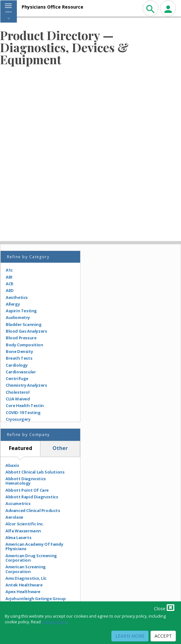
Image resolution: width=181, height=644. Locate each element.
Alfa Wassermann (23, 531)
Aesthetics (17, 297)
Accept (163, 636)
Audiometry (18, 317)
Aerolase (14, 517)
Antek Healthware (24, 585)
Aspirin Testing (21, 311)
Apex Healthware (23, 592)
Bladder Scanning (24, 324)
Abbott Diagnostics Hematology (26, 481)
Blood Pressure (21, 338)
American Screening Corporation (26, 569)
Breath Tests (19, 358)
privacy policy (54, 622)
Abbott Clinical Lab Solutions (35, 472)
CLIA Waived (18, 399)
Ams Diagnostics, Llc (26, 578)
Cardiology (17, 365)
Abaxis (12, 465)
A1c (9, 270)
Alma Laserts (18, 537)
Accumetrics (18, 503)
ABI (9, 277)
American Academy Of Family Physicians (34, 547)
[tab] (21, 449)
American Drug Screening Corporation (31, 558)
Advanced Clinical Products (33, 510)
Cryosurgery (18, 419)
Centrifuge (17, 378)
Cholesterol (18, 392)
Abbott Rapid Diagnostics (32, 497)
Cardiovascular (21, 372)
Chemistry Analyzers (26, 385)
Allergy (13, 304)
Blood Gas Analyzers (26, 331)
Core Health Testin (25, 405)
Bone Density (19, 351)
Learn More (130, 636)
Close (164, 607)
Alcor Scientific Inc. (25, 524)
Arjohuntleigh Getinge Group (35, 599)
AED (10, 290)
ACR (10, 284)
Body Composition (24, 345)
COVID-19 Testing (23, 412)
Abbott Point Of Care (27, 490)
